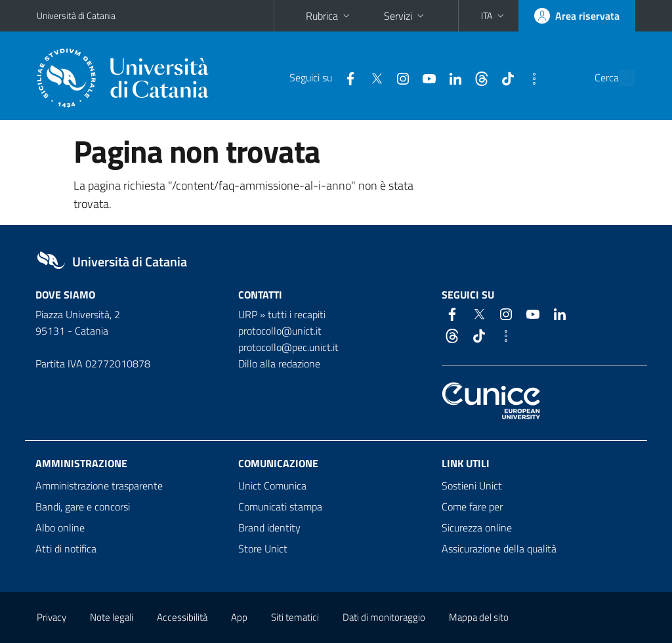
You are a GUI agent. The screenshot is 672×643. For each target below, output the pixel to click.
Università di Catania (76, 15)
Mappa (479, 617)
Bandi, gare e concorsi (83, 507)
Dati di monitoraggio (384, 617)
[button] (494, 16)
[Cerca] (623, 78)
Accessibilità (182, 617)
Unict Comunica (272, 486)
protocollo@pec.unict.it (288, 347)
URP (248, 314)
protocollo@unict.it (280, 331)
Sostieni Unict (472, 486)
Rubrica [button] (329, 16)
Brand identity (269, 528)
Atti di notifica (66, 549)
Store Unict (263, 549)
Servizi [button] (405, 16)
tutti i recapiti (297, 314)
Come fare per (472, 507)
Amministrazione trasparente (99, 486)
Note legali (112, 617)
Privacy (52, 617)
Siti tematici (295, 617)
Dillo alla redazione (279, 363)
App (239, 617)
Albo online (60, 528)
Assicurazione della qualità (499, 549)
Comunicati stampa (280, 507)
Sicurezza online (477, 528)
